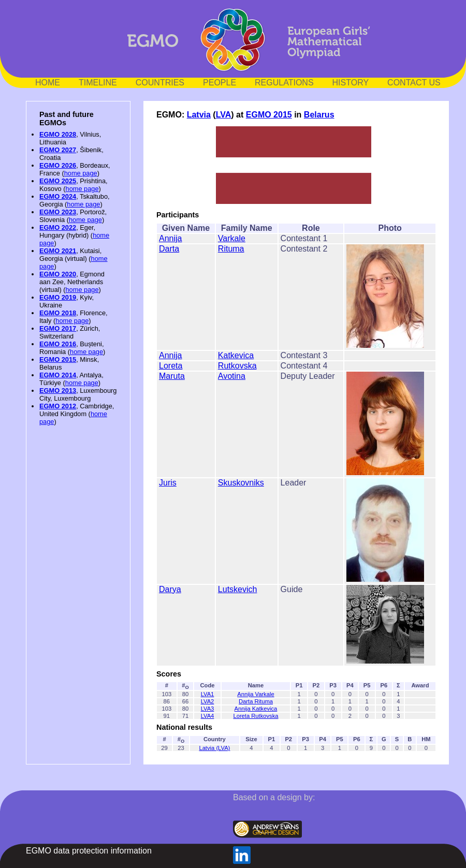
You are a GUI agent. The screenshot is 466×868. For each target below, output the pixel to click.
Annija (170, 238)
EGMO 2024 (58, 196)
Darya (170, 589)
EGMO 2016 (58, 344)
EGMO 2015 (58, 359)
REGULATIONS (284, 83)
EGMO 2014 (58, 375)
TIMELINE (98, 83)
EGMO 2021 (58, 251)
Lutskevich (238, 589)
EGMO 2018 (58, 313)
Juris (168, 483)
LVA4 (208, 716)
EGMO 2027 (58, 150)
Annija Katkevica (256, 709)
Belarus (319, 115)
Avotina (232, 376)
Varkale (232, 238)
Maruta (172, 376)
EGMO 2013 (58, 391)
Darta (169, 249)
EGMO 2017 (58, 328)
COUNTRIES (160, 83)
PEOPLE (220, 83)
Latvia (199, 115)
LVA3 (208, 709)
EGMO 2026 (58, 165)
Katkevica (236, 355)
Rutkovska (237, 366)
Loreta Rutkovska (256, 716)
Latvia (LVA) (214, 748)
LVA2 (208, 701)
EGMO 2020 (58, 274)
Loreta (171, 366)
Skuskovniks (241, 483)
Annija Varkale (256, 694)
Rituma (231, 249)
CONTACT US (414, 83)
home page (81, 173)
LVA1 (208, 694)
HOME (48, 83)
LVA (224, 115)
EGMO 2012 (58, 406)
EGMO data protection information (89, 851)
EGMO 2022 (58, 227)
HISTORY (351, 83)
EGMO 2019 (58, 297)
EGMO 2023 (58, 212)
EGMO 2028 (58, 134)
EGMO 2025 (58, 181)
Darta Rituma (256, 701)
